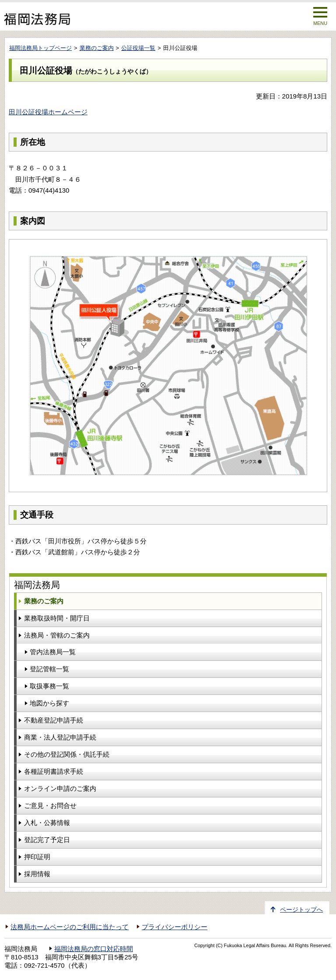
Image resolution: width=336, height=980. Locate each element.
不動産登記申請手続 (54, 720)
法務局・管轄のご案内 (57, 635)
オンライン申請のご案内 (60, 788)
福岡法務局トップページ (40, 48)
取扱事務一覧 (49, 686)
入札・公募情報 (47, 823)
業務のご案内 (97, 48)
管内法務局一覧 (53, 652)
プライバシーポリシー (175, 927)
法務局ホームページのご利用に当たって (70, 927)
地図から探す (49, 703)
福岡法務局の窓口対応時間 (94, 949)
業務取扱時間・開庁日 (57, 618)
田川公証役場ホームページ (48, 112)
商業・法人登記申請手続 (60, 737)
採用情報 (37, 874)
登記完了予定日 (47, 840)
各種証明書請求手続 (54, 771)
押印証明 (37, 857)
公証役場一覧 (138, 48)
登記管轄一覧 (49, 669)
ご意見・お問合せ (50, 806)
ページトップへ (301, 910)
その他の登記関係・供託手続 (67, 754)
